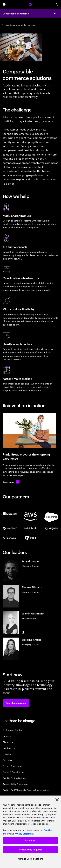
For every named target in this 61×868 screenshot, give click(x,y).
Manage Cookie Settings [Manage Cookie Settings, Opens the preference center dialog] (30, 859)
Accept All (30, 840)
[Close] (57, 800)
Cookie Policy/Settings (15, 778)
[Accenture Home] (31, 5)
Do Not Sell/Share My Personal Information (26, 790)
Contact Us (9, 748)
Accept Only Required (30, 850)
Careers (7, 736)
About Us (8, 742)
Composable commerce (16, 13)
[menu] (4, 5)
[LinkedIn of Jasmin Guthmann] (23, 632)
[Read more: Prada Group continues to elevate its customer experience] (11, 482)
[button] (16, 703)
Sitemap (7, 760)
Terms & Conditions (13, 772)
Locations (8, 754)
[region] (30, 832)
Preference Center (12, 730)
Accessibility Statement (15, 784)
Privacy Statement (13, 766)
